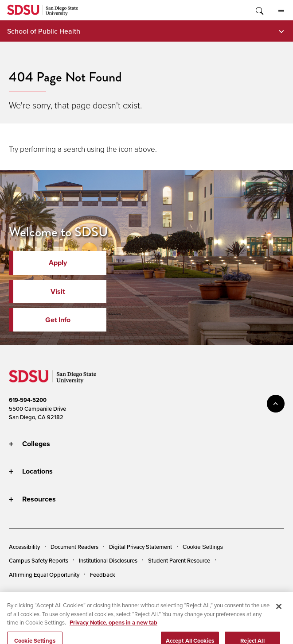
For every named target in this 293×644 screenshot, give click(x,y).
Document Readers (74, 547)
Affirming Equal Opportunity (44, 575)
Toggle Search (259, 10)
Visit (58, 291)
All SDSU (281, 11)
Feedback (103, 575)
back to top (276, 404)
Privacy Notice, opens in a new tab (113, 630)
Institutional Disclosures (108, 560)
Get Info (58, 320)
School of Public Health (44, 31)
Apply (58, 263)
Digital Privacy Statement (141, 547)
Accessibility (24, 547)
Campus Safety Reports (39, 560)
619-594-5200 (28, 400)
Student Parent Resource (179, 560)
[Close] (279, 613)
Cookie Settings (203, 547)
